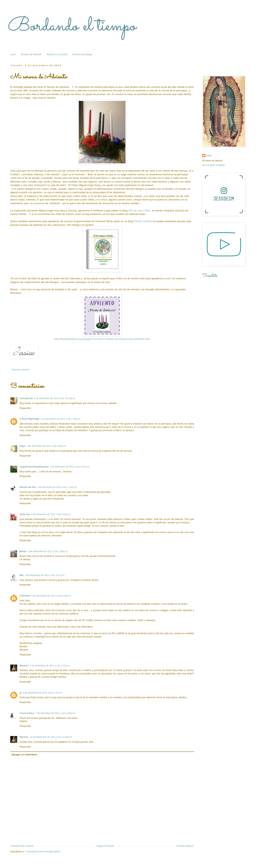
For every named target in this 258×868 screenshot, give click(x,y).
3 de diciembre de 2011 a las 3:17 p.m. (45, 575)
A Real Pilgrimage (30, 419)
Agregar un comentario (24, 755)
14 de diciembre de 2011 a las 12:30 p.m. (51, 737)
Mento (23, 551)
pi (21, 693)
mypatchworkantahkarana (34, 467)
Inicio (13, 54)
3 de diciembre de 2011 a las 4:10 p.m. (51, 596)
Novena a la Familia (57, 54)
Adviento (26, 369)
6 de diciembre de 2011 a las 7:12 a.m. (43, 693)
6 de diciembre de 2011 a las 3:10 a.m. (50, 666)
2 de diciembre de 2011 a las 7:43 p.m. (57, 487)
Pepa (22, 446)
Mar (22, 575)
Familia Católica (143, 221)
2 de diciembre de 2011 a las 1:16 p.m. (61, 419)
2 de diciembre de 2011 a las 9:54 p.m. (51, 514)
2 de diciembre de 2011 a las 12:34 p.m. (55, 398)
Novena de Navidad (31, 54)
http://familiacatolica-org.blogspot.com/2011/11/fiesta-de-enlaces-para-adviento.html (102, 339)
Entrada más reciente (22, 846)
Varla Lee (25, 514)
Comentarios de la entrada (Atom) (43, 852)
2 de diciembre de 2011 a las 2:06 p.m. (47, 446)
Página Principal (105, 846)
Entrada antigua (185, 846)
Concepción (26, 398)
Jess (209, 156)
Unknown (25, 596)
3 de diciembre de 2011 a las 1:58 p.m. (48, 551)
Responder (25, 408)
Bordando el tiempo (72, 26)
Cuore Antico (27, 713)
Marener (24, 666)
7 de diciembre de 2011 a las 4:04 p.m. (56, 713)
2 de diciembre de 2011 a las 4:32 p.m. (70, 467)
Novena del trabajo (82, 54)
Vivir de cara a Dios (139, 211)
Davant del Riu (28, 487)
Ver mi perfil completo (214, 165)
